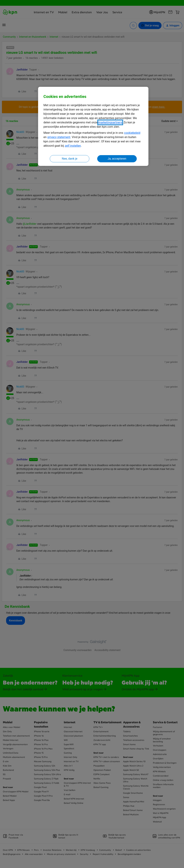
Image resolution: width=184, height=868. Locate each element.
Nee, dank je (70, 159)
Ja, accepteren (117, 159)
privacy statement (59, 137)
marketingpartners (110, 122)
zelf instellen (73, 146)
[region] (93, 126)
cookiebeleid (132, 133)
